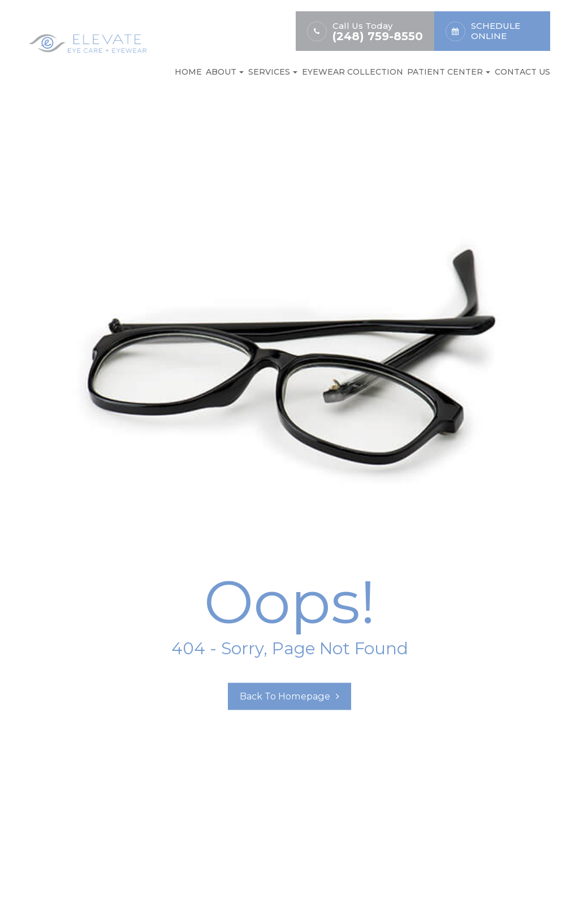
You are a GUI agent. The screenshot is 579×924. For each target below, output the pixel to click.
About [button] (225, 72)
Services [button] (273, 72)
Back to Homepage (285, 696)
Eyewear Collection (353, 72)
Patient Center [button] (449, 72)
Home (188, 72)
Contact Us (522, 72)
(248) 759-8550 (378, 36)
